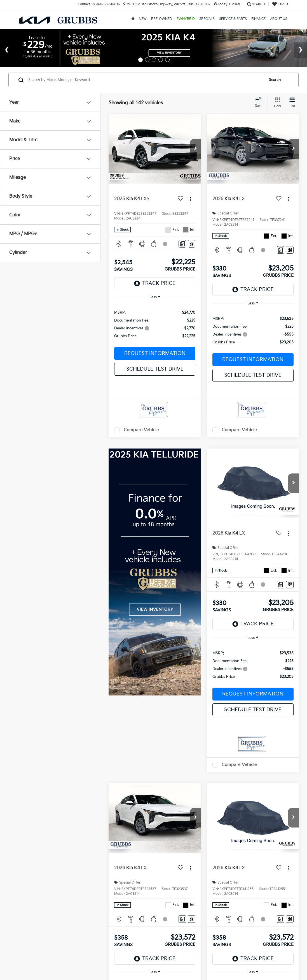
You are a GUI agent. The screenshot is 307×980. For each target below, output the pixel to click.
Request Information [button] (155, 353)
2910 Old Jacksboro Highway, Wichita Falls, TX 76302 (167, 4)
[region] (155, 324)
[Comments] (182, 244)
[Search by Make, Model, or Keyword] (146, 80)
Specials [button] (207, 19)
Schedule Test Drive (155, 369)
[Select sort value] (260, 103)
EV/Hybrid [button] (186, 19)
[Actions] (190, 199)
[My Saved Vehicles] (280, 4)
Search (275, 80)
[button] (196, 149)
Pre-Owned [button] (162, 19)
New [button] (143, 19)
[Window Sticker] (192, 244)
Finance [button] (258, 19)
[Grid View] (276, 103)
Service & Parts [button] (233, 19)
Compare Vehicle (141, 430)
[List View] (292, 103)
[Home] (133, 19)
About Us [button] (279, 19)
